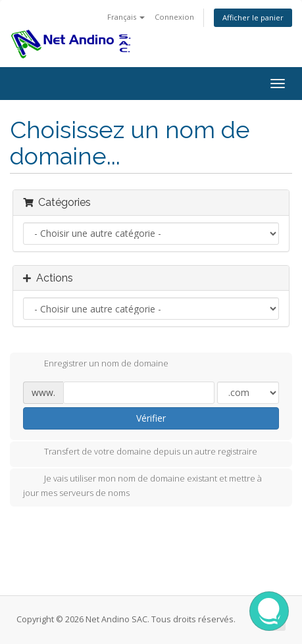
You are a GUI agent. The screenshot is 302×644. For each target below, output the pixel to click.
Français (126, 17)
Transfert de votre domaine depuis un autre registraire (140, 453)
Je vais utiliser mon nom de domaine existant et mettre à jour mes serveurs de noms (142, 485)
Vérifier (151, 418)
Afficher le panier (253, 17)
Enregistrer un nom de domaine (96, 364)
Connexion (174, 17)
